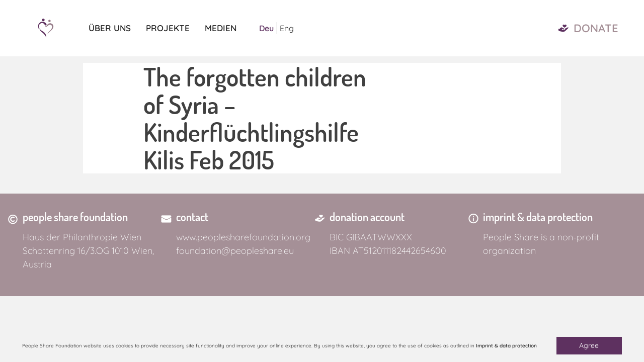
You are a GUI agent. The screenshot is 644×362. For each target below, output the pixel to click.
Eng (287, 28)
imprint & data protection (538, 217)
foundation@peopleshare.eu (235, 251)
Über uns (110, 28)
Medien (221, 28)
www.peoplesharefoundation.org (243, 237)
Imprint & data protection (506, 346)
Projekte (168, 28)
